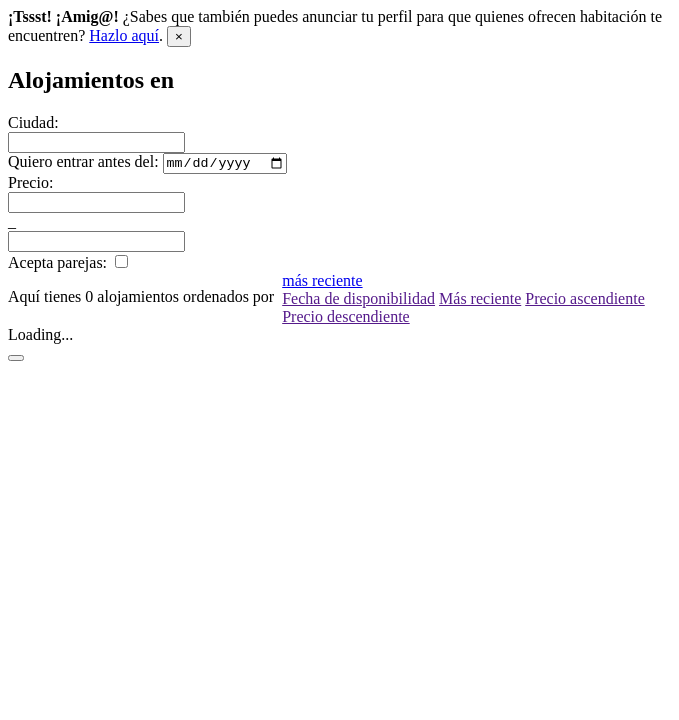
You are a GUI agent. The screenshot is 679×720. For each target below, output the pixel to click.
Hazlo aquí (124, 35)
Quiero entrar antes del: (83, 164)
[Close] (179, 36)
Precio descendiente (346, 319)
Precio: (30, 185)
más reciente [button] (322, 283)
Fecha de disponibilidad (358, 301)
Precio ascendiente (585, 301)
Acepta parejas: (57, 265)
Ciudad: (33, 122)
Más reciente (480, 301)
